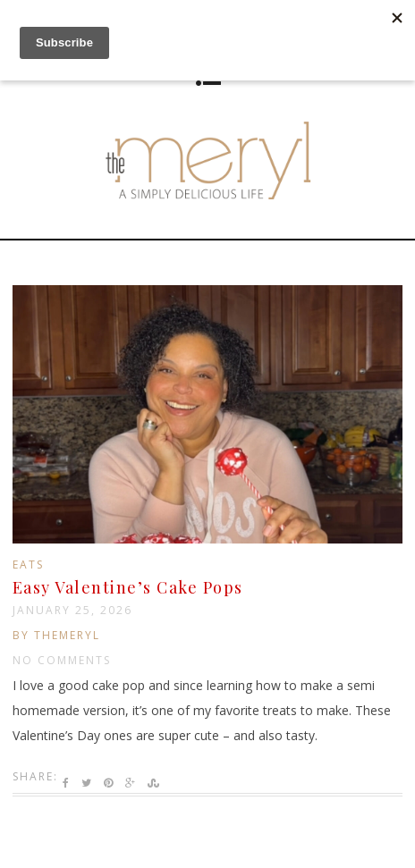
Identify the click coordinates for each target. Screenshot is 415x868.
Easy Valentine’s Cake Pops (128, 587)
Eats (28, 565)
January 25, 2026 (72, 610)
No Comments (62, 660)
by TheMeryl (56, 635)
